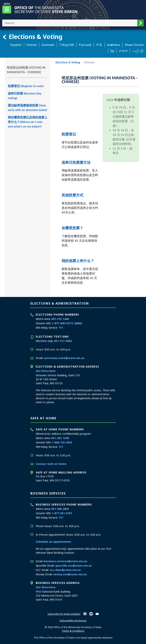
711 (61, 328)
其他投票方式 (72, 195)
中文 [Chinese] (99, 45)
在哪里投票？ (72, 228)
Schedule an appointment (53, 542)
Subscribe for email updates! (64, 614)
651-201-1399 (60, 438)
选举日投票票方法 (76, 162)
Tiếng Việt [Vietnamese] (67, 45)
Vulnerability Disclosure (73, 620)
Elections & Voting (32, 37)
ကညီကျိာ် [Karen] (138, 51)
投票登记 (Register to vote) (26, 86)
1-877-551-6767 (62, 513)
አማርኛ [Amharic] (123, 51)
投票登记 (69, 134)
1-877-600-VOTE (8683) (67, 323)
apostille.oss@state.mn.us (73, 566)
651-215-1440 (60, 319)
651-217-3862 (63, 341)
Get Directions (46, 371)
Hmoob (32, 45)
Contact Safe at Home (51, 464)
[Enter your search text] (70, 23)
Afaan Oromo (134, 45)
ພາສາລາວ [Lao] (114, 45)
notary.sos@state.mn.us (70, 574)
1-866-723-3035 (62, 442)
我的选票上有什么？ (78, 261)
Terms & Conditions (73, 631)
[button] (140, 23)
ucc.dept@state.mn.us (65, 570)
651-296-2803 (60, 509)
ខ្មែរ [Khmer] (112, 51)
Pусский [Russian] (85, 45)
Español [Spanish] (16, 45)
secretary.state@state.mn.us (64, 358)
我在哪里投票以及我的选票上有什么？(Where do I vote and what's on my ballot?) (28, 122)
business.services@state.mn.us (65, 561)
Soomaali (48, 45)
